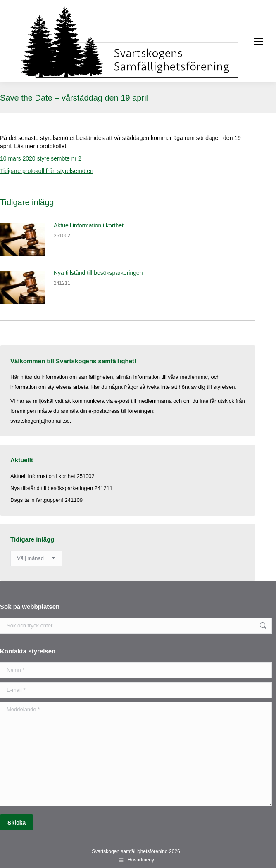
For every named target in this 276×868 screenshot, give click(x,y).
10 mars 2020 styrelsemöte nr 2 (41, 158)
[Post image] (23, 240)
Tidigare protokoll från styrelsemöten (47, 171)
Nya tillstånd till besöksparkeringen (98, 273)
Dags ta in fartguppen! (37, 500)
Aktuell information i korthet (89, 225)
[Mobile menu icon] (259, 41)
